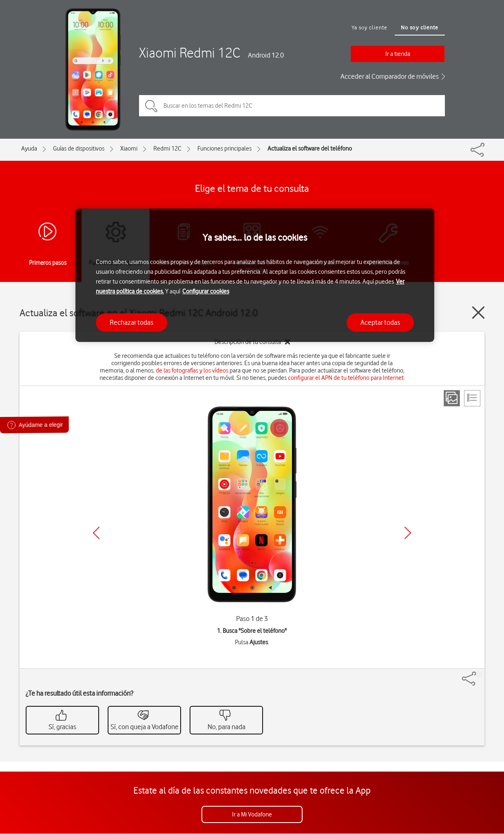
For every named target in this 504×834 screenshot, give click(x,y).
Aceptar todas (380, 322)
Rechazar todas (132, 322)
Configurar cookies (206, 291)
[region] (255, 275)
